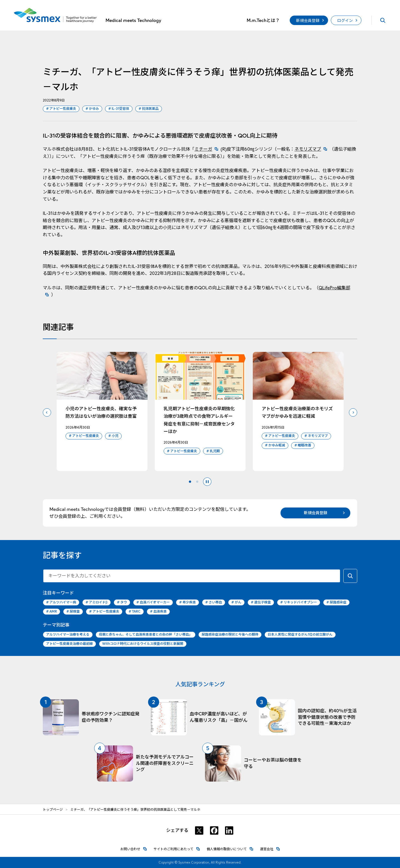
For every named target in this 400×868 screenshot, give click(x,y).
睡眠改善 (303, 445)
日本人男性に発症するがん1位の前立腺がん (300, 634)
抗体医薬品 (149, 109)
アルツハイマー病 (61, 602)
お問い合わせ (134, 849)
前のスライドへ (47, 412)
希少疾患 (187, 602)
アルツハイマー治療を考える (68, 634)
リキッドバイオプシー (299, 602)
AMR (52, 612)
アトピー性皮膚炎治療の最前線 (69, 644)
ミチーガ (207, 149)
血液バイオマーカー (153, 602)
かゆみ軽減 (275, 445)
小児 (113, 436)
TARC (135, 612)
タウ (122, 602)
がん (236, 602)
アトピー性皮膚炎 (61, 109)
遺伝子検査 (261, 602)
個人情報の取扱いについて (230, 849)
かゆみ (92, 109)
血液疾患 (158, 612)
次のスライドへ (353, 412)
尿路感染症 (336, 602)
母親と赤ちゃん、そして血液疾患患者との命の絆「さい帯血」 (146, 634)
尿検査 (73, 612)
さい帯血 (214, 602)
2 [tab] (197, 482)
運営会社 (270, 849)
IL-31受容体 (119, 109)
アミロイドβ (97, 602)
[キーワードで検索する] (350, 576)
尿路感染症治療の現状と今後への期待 (230, 634)
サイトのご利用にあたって (177, 849)
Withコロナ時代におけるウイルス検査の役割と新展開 (143, 644)
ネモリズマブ (312, 149)
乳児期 (213, 451)
